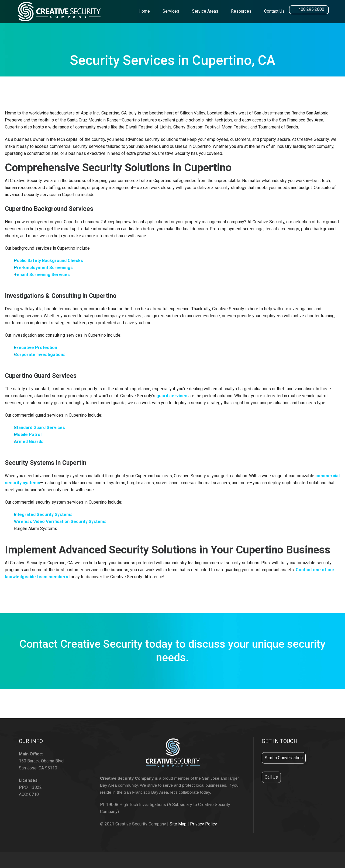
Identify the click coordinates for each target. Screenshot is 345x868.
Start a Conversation (284, 758)
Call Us (271, 777)
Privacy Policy (203, 824)
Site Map (178, 824)
